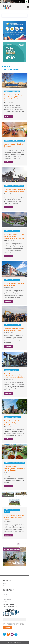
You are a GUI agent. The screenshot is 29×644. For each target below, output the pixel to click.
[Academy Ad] (14, 31)
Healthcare (15, 370)
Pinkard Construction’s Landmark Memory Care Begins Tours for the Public (14, 468)
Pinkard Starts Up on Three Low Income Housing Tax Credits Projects (14, 517)
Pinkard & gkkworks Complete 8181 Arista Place (14, 284)
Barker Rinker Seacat (18, 186)
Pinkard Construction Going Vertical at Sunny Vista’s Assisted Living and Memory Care (13, 98)
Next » (25, 544)
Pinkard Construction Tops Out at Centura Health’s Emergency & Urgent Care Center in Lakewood (14, 376)
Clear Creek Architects (18, 141)
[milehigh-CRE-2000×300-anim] (14, 2)
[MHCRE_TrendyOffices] (14, 556)
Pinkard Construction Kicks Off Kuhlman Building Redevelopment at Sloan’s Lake (14, 236)
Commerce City (16, 325)
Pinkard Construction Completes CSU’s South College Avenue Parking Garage (14, 423)
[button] (14, 620)
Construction (16, 91)
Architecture (8, 91)
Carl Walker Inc (16, 417)
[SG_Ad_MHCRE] (14, 52)
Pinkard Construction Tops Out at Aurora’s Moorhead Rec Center (14, 190)
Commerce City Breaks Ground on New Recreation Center (14, 329)
